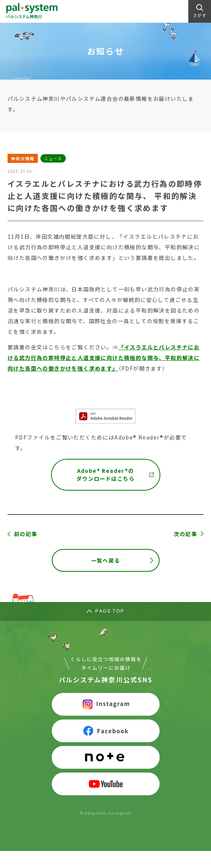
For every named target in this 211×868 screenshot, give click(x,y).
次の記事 (185, 534)
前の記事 (26, 534)
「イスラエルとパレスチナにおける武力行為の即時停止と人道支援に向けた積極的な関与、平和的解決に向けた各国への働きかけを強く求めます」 (104, 358)
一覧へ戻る (106, 560)
